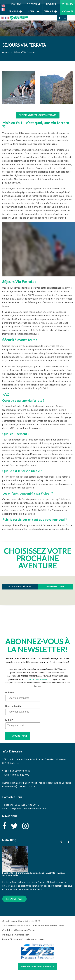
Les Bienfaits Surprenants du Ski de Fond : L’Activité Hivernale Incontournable (34, 874)
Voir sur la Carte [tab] (55, 587)
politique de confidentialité (35, 679)
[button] (69, 842)
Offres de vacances (68, 8)
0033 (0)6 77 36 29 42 (27, 805)
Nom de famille (13, 706)
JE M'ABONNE (18, 736)
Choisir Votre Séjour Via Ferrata (38, 115)
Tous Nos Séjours (15, 8)
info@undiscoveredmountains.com (28, 808)
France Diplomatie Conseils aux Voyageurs (24, 939)
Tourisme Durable (50, 8)
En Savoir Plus (14, 899)
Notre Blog (9, 840)
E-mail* (9, 720)
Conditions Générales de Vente (18, 930)
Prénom (10, 692)
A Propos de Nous (34, 8)
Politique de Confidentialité (16, 935)
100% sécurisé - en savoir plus (37, 967)
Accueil (6, 52)
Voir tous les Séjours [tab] (20, 587)
